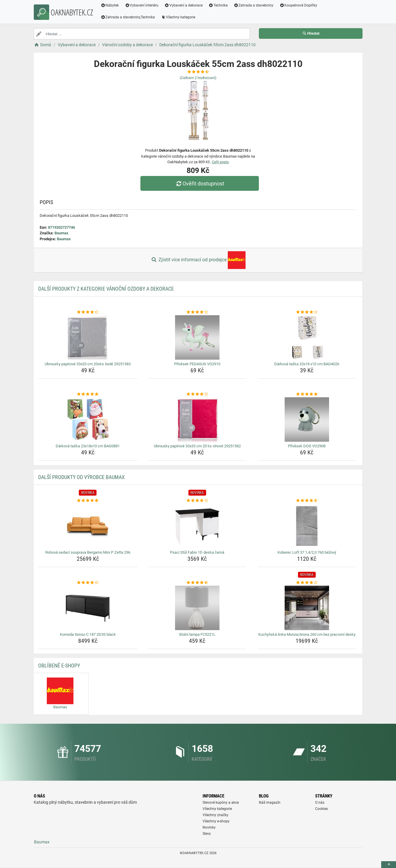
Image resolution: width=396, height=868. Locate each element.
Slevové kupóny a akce (221, 803)
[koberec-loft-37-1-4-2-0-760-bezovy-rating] (307, 501)
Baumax (61, 233)
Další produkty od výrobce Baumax (81, 477)
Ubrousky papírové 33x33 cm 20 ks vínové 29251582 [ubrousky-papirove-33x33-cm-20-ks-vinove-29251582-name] (197, 446)
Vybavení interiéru (142, 5)
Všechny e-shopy (216, 821)
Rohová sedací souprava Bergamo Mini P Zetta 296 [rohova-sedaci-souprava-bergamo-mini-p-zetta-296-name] (88, 552)
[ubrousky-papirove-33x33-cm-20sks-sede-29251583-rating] (88, 312)
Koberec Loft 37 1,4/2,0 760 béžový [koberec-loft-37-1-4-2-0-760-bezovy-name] (307, 552)
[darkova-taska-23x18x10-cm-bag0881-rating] (88, 394)
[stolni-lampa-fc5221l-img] (197, 608)
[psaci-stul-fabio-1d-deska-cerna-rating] (197, 501)
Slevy (207, 834)
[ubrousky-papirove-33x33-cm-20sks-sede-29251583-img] (88, 337)
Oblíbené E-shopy (59, 666)
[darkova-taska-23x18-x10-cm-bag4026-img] (307, 337)
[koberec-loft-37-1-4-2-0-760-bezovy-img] (307, 526)
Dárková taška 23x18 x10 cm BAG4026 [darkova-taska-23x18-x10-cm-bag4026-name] (307, 364)
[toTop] (389, 865)
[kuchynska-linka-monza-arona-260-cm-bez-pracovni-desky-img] (307, 608)
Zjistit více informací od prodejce (198, 260)
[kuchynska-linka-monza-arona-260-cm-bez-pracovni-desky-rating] (307, 583)
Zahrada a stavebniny (254, 5)
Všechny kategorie (178, 17)
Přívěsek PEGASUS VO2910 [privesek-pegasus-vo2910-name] (197, 364)
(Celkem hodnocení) (198, 78)
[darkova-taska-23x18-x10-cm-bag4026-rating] (307, 312)
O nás (320, 803)
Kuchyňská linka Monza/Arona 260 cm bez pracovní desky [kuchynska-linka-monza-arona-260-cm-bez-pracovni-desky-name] (307, 634)
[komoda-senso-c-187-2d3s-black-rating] (88, 583)
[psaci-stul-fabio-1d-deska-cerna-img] (197, 526)
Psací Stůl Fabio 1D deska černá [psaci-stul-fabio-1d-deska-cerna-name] (197, 552)
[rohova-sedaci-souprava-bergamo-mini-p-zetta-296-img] (88, 526)
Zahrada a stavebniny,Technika (128, 17)
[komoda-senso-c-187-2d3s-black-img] (88, 608)
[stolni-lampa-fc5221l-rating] (197, 583)
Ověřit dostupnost (199, 184)
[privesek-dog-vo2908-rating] (307, 394)
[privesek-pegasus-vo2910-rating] (197, 312)
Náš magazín (270, 803)
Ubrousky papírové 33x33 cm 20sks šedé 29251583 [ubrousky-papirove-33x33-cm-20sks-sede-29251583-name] (88, 364)
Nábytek (110, 5)
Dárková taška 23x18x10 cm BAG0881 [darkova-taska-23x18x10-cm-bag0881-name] (88, 446)
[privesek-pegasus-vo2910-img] (197, 337)
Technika (218, 5)
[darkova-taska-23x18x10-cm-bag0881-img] (88, 419)
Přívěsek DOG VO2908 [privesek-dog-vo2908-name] (307, 446)
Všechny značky (215, 815)
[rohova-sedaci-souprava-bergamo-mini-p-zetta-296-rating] (88, 501)
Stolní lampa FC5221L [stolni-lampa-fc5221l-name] (197, 634)
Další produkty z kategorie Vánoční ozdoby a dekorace (106, 289)
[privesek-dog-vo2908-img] (307, 419)
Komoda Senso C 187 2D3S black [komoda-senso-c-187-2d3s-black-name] (88, 634)
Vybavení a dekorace (183, 5)
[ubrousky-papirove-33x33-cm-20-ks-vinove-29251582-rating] (197, 394)
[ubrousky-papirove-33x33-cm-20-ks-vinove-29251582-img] (197, 419)
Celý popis (220, 162)
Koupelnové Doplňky (298, 5)
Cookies (322, 809)
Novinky (209, 827)
